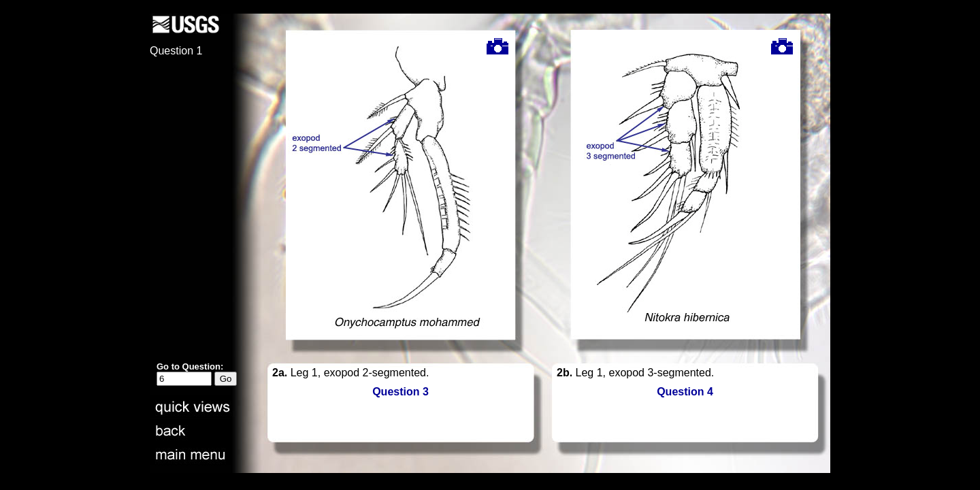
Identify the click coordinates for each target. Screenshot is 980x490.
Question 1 (176, 51)
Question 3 (401, 392)
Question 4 (685, 392)
